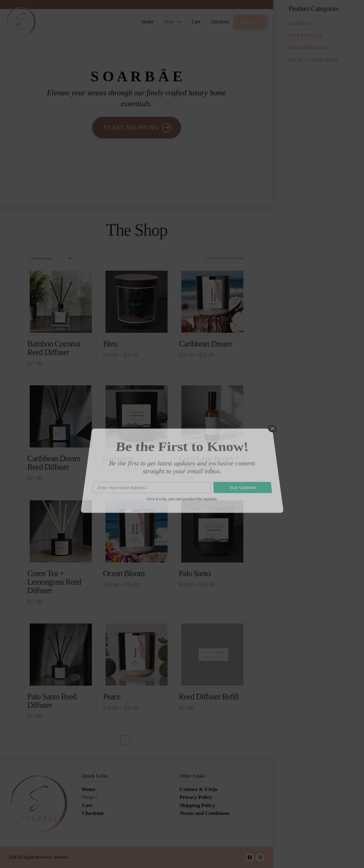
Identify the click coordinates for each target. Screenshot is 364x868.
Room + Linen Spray (314, 60)
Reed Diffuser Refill (209, 697)
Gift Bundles (306, 36)
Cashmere (118, 458)
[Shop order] (50, 258)
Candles (300, 24)
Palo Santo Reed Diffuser (52, 701)
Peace (112, 697)
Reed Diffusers (308, 48)
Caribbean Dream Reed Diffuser (54, 463)
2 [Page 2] (137, 740)
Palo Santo (195, 573)
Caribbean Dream (205, 344)
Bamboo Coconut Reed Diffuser (54, 348)
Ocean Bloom (124, 573)
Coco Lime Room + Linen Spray (209, 463)
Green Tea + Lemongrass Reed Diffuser (54, 582)
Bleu (110, 344)
